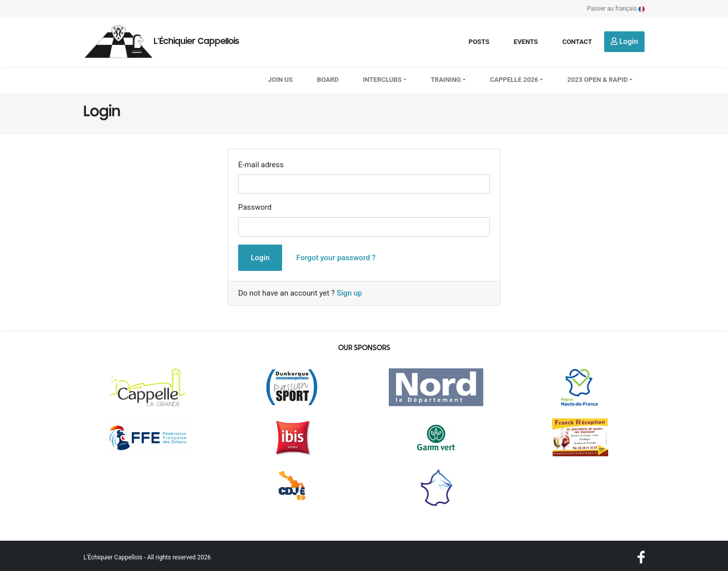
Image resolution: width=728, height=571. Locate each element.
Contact (577, 42)
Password (255, 207)
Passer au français (616, 9)
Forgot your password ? (336, 258)
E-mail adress (261, 165)
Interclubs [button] (382, 80)
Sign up (349, 293)
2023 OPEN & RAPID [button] (598, 80)
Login (624, 41)
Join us (280, 80)
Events (526, 42)
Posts (479, 42)
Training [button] (446, 80)
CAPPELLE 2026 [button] (514, 80)
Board (328, 80)
